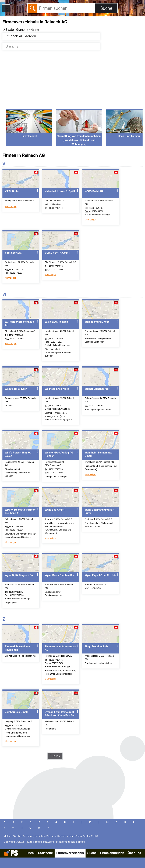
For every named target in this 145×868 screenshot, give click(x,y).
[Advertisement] (72, 81)
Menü (31, 853)
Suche (92, 853)
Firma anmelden (112, 853)
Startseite (45, 853)
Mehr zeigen (11, 206)
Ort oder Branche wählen (21, 30)
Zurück (55, 756)
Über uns (134, 853)
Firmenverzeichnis (70, 853)
